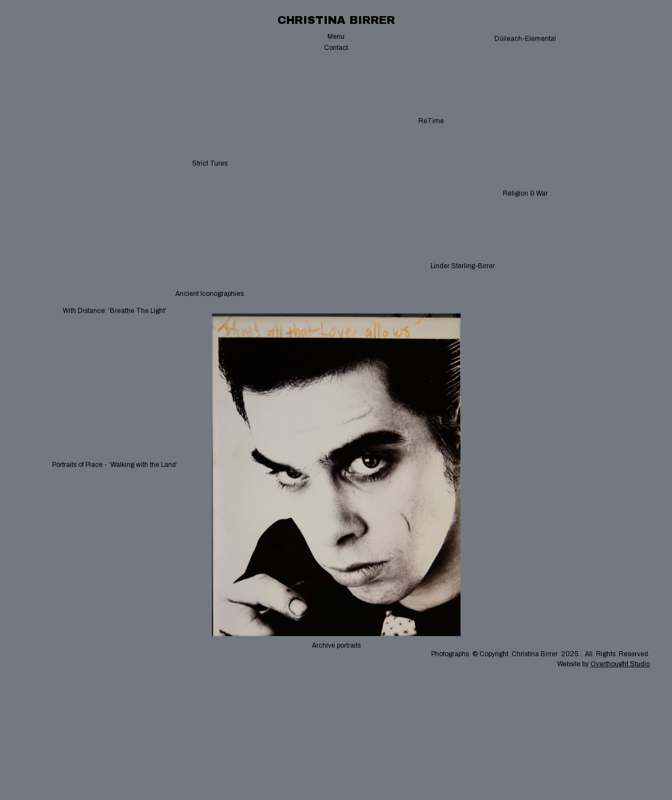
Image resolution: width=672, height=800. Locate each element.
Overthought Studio (620, 664)
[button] (336, 37)
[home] (336, 20)
